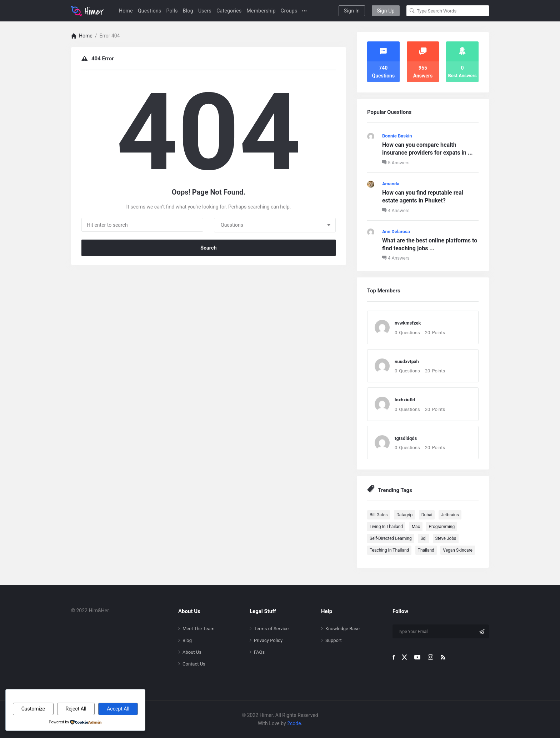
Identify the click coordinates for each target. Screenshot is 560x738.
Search (209, 248)
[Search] (412, 11)
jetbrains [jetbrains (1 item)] (450, 515)
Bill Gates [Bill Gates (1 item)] (379, 515)
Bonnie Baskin (397, 136)
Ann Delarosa (396, 232)
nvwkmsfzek (408, 323)
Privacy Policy (268, 640)
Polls (172, 11)
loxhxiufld (405, 400)
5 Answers (396, 163)
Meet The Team (199, 629)
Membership (261, 11)
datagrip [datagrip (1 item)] (404, 515)
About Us (192, 652)
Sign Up (386, 11)
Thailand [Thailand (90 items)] (426, 550)
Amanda (391, 184)
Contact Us (194, 664)
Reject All (76, 709)
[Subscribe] (482, 632)
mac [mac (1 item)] (416, 527)
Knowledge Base (342, 629)
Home (126, 11)
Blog (188, 11)
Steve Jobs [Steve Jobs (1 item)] (446, 538)
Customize (33, 709)
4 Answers (396, 210)
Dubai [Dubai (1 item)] (427, 515)
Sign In (352, 11)
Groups (289, 11)
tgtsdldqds (406, 438)
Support (334, 640)
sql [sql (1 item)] (423, 538)
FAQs (259, 652)
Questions (150, 11)
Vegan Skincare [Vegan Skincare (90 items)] (458, 550)
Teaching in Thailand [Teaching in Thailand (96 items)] (389, 550)
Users (205, 11)
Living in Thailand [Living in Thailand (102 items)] (386, 527)
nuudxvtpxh (407, 362)
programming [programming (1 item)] (442, 527)
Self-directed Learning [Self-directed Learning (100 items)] (391, 538)
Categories (229, 11)
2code (294, 723)
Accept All (118, 709)
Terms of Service (271, 629)
